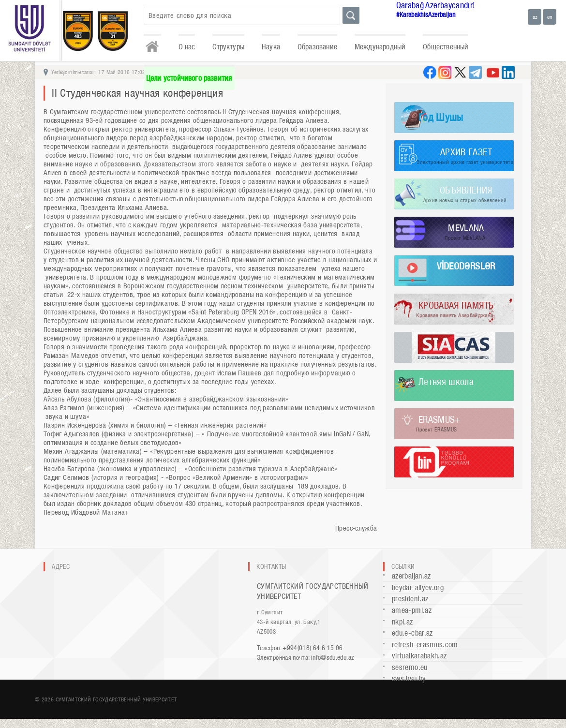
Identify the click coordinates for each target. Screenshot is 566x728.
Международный (380, 47)
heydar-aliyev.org (418, 587)
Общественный (446, 47)
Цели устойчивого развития (189, 78)
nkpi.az (402, 622)
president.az (410, 599)
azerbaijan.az (411, 576)
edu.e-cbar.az (412, 633)
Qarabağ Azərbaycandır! (436, 5)
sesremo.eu (410, 667)
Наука (271, 47)
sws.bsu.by (409, 678)
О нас (187, 47)
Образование (317, 47)
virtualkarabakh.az (419, 656)
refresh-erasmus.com (425, 645)
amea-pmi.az (412, 610)
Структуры (228, 47)
